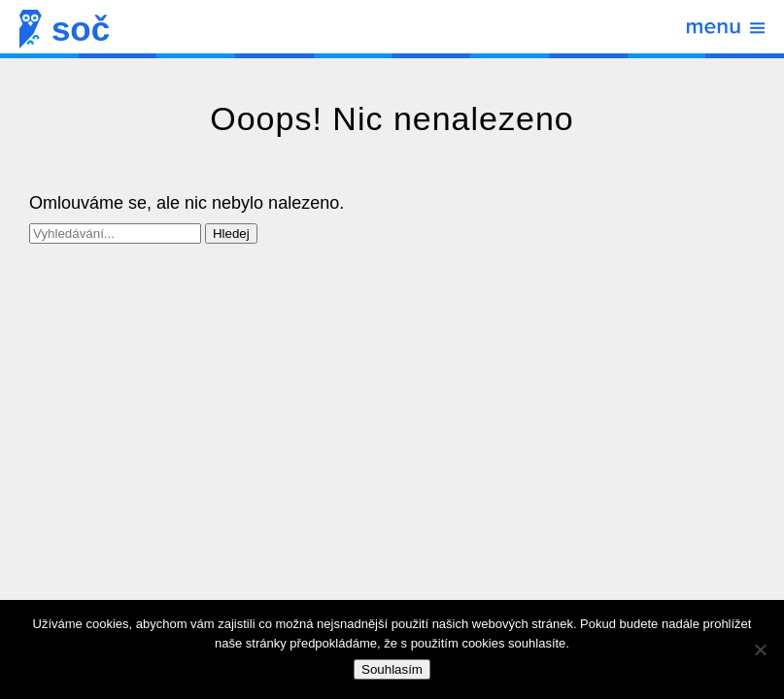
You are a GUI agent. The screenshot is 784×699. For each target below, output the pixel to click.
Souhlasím (392, 669)
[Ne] (760, 649)
